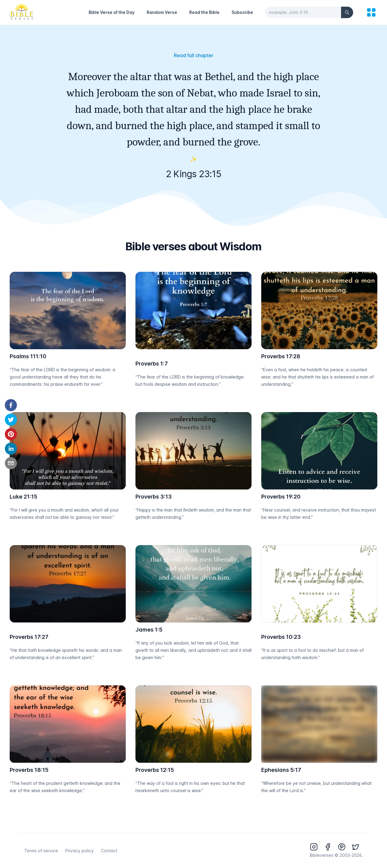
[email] (11, 463)
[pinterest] (11, 434)
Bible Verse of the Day (112, 12)
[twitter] (11, 420)
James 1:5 (149, 630)
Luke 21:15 (23, 497)
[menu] (371, 12)
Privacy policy (80, 851)
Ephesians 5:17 (281, 770)
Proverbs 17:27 (29, 637)
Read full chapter (194, 55)
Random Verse (162, 12)
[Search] (347, 12)
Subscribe (242, 12)
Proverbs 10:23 (281, 637)
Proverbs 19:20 (281, 497)
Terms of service (41, 851)
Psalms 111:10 (28, 356)
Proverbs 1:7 (152, 364)
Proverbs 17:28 (281, 356)
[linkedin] (11, 449)
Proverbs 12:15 (155, 770)
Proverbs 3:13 (154, 497)
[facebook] (11, 405)
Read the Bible (204, 12)
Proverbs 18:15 (29, 770)
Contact (109, 851)
